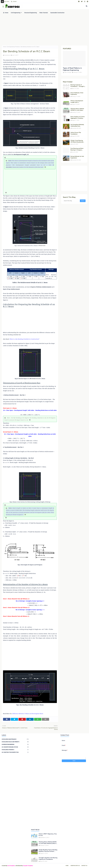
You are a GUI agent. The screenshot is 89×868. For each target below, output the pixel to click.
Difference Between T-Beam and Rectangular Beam (28, 714)
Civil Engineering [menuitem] (16, 13)
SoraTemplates (11, 866)
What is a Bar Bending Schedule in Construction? (24, 339)
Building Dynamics (16, 750)
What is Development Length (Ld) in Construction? (77, 102)
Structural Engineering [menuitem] (31, 13)
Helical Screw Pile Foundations (76, 133)
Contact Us (84, 866)
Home (7, 1)
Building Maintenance (16, 739)
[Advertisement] (44, 31)
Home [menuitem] (6, 13)
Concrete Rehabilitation (16, 747)
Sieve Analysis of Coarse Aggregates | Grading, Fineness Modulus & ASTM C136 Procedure (78, 117)
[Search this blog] (71, 201)
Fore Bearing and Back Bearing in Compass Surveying (77, 149)
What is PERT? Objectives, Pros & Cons (48, 835)
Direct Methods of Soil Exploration (77, 94)
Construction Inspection (16, 752)
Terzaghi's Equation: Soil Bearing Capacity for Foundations (48, 859)
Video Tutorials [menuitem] (44, 13)
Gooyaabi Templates (28, 866)
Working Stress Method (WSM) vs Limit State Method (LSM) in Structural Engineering (77, 110)
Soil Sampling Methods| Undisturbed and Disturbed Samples (77, 125)
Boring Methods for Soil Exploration (77, 157)
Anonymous (7, 55)
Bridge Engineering (16, 744)
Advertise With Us (75, 866)
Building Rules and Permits (16, 742)
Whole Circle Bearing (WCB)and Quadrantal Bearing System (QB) (77, 141)
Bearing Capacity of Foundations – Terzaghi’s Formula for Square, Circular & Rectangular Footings (77, 86)
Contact (14, 1)
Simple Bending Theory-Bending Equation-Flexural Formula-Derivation (48, 851)
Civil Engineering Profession (13, 47)
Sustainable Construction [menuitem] (57, 13)
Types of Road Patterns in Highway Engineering (72, 69)
